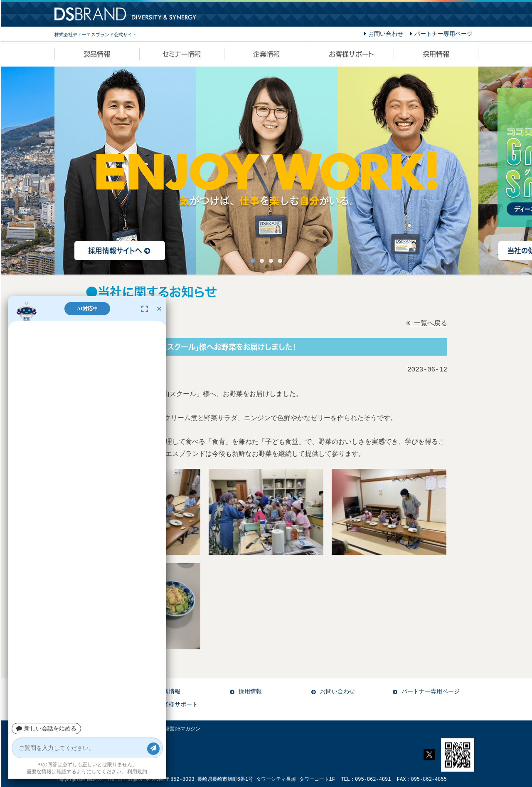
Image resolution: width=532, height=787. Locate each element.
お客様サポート (177, 705)
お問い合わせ (337, 692)
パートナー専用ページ (431, 692)
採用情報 (250, 692)
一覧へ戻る (427, 324)
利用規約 (137, 772)
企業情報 (169, 692)
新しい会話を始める (46, 729)
